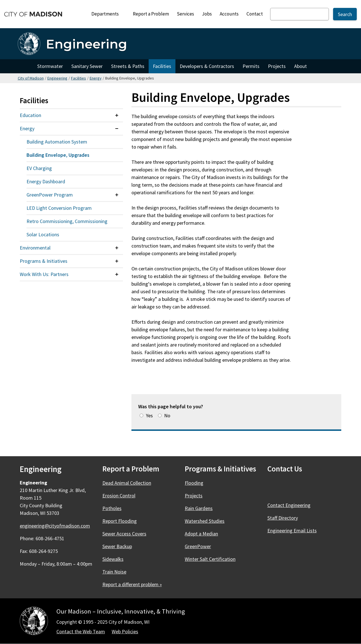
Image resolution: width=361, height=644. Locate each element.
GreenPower (198, 546)
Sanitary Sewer (87, 66)
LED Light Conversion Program (59, 208)
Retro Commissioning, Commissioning (67, 221)
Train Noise (114, 572)
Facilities (162, 66)
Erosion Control (119, 496)
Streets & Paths (128, 66)
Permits (251, 66)
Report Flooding (120, 521)
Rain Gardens (199, 508)
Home (25, 66)
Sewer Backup (117, 546)
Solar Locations (43, 234)
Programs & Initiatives (44, 261)
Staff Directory (283, 518)
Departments (108, 15)
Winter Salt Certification (210, 559)
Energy (96, 78)
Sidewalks (113, 559)
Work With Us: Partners (44, 274)
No (167, 415)
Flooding (194, 483)
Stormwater (50, 66)
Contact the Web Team (81, 631)
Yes (149, 415)
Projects (277, 66)
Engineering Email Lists (292, 531)
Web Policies (125, 631)
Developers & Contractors (207, 66)
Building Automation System (57, 142)
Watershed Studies (205, 521)
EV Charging (39, 168)
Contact (255, 14)
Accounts (229, 14)
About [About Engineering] (301, 66)
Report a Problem (151, 14)
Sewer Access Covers (124, 534)
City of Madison (31, 78)
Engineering (57, 78)
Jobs (207, 14)
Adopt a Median (201, 534)
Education (30, 115)
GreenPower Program (50, 195)
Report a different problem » (132, 584)
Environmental (35, 248)
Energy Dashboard (46, 181)
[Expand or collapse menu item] (117, 115)
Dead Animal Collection (127, 483)
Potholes (112, 508)
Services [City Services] (185, 14)
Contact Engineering (289, 505)
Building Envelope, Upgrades (58, 155)
